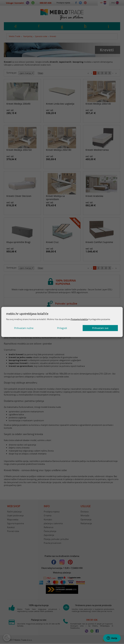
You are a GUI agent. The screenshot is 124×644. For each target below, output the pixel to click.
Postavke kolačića (79, 319)
